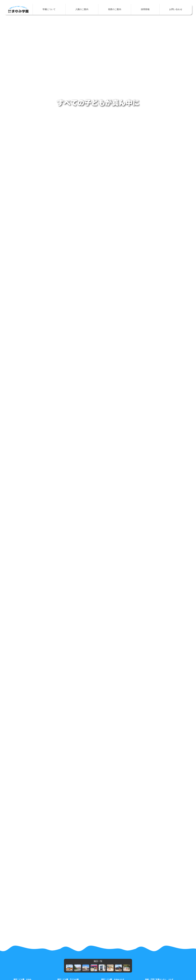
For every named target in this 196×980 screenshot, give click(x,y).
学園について (49, 9)
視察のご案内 (115, 9)
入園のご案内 (82, 9)
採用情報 (145, 9)
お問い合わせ (176, 9)
